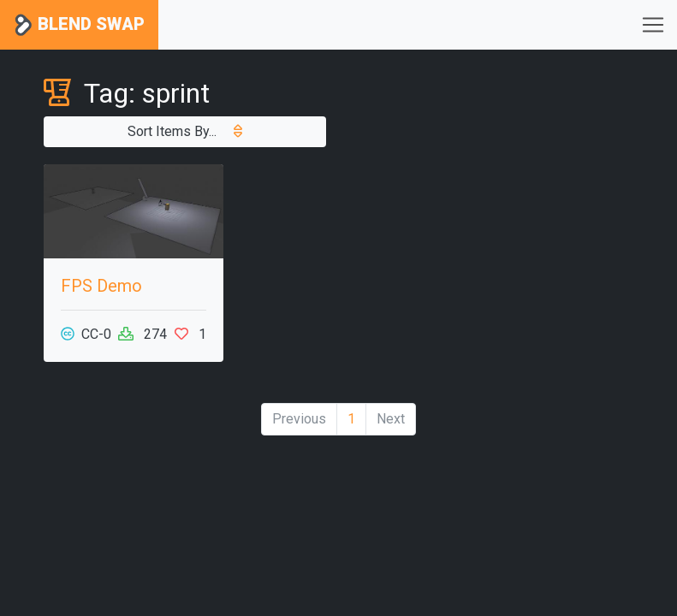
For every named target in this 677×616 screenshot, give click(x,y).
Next (391, 419)
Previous (299, 419)
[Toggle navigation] (653, 25)
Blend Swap (79, 25)
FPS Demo (101, 286)
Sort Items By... (185, 131)
